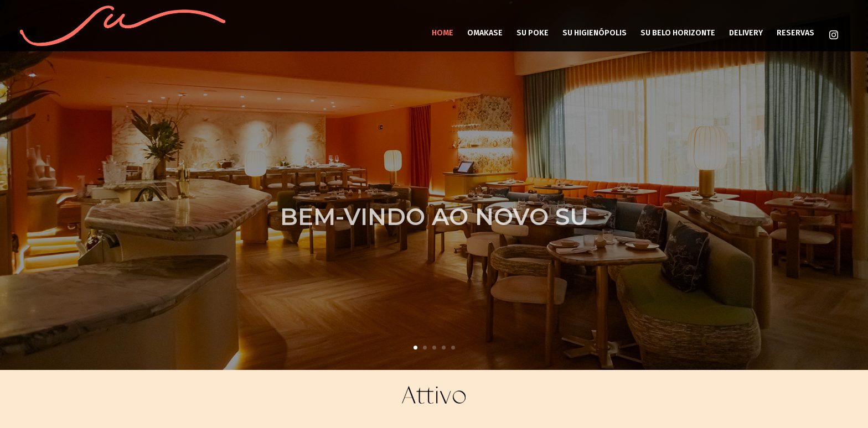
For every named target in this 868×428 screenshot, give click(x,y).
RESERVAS (795, 33)
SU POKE (533, 33)
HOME (443, 33)
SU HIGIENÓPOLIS (595, 33)
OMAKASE (485, 33)
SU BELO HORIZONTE (678, 33)
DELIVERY (746, 33)
